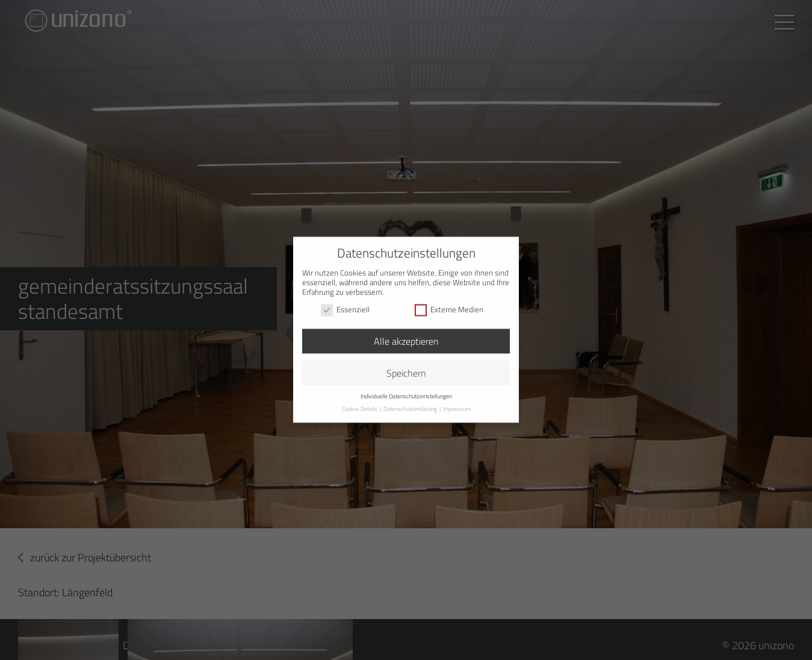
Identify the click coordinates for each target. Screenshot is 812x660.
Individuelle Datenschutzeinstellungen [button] (406, 385)
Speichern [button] (406, 362)
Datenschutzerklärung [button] (411, 398)
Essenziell (345, 298)
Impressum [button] (457, 398)
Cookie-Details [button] (360, 398)
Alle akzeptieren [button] (406, 330)
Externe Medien (449, 298)
